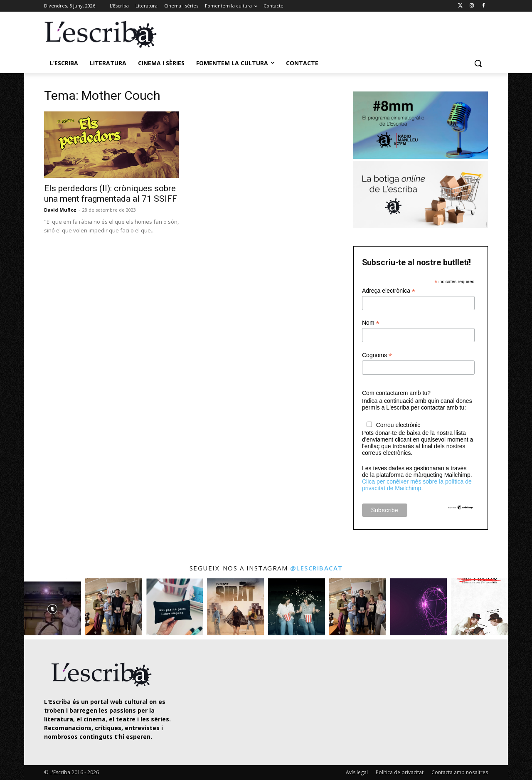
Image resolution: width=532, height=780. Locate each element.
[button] (478, 63)
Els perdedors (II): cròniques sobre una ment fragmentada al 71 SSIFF (111, 194)
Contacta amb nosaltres (460, 772)
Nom (371, 323)
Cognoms (377, 355)
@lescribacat (316, 568)
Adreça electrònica (389, 291)
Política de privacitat (400, 772)
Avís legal (357, 772)
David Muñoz (60, 210)
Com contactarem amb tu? (396, 393)
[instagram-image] (53, 607)
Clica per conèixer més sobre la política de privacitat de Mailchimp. (417, 485)
